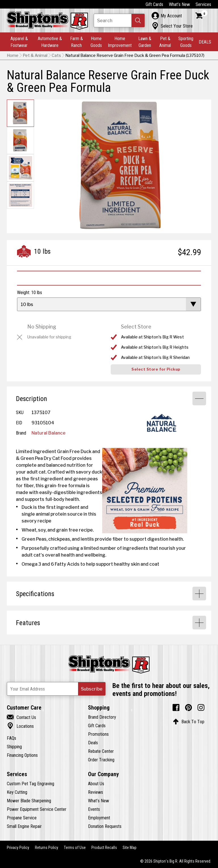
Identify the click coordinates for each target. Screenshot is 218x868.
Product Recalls (104, 848)
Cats (56, 55)
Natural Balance (49, 433)
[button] (138, 20)
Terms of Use (75, 848)
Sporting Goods (186, 42)
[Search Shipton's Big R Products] (119, 20)
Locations (20, 726)
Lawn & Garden (145, 42)
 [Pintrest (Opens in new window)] (188, 708)
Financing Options (22, 755)
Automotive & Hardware (50, 42)
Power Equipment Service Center (37, 809)
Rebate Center (101, 751)
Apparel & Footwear (19, 42)
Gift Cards (154, 4)
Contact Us (21, 717)
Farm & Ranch (76, 42)
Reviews (96, 792)
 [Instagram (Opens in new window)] (201, 708)
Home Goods (96, 42)
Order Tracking (101, 760)
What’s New (179, 4)
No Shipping (42, 327)
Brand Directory (102, 717)
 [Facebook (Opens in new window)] (176, 708)
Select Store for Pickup (156, 369)
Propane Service (22, 818)
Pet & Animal (165, 42)
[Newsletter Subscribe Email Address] (56, 689)
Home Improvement (120, 42)
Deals (93, 743)
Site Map (130, 848)
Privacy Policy (18, 848)
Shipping (14, 747)
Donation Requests (105, 826)
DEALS (205, 42)
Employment (99, 818)
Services (203, 4)
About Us (96, 784)
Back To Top (189, 722)
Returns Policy (47, 848)
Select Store (136, 327)
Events (94, 809)
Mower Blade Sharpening (29, 801)
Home (13, 55)
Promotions (98, 734)
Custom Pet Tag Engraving (31, 784)
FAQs (11, 738)
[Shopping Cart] (202, 16)
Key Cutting (17, 792)
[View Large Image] (145, 491)
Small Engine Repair (24, 826)
